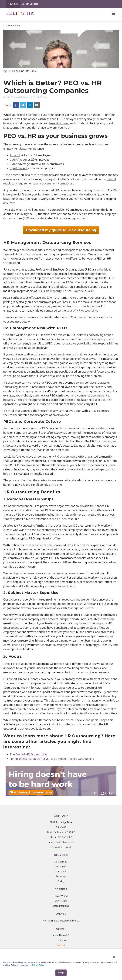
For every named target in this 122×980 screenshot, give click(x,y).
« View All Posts (12, 26)
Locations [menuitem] (61, 940)
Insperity (56, 291)
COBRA (15, 160)
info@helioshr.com (64, 842)
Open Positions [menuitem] (61, 906)
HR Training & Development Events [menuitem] (61, 921)
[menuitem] (61, 945)
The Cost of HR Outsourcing (28, 754)
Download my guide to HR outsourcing (61, 230)
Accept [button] (61, 973)
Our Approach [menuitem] (61, 862)
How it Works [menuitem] (61, 896)
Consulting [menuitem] (61, 871)
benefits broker (59, 123)
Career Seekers (30, 4)
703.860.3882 (65, 837)
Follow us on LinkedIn (61, 847)
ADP (91, 291)
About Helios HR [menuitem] (61, 935)
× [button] (114, 957)
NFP (6, 582)
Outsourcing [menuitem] (61, 867)
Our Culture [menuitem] (61, 901)
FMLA (13, 164)
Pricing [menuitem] (61, 881)
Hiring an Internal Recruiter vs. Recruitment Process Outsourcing (52, 759)
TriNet (67, 291)
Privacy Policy (38, 965)
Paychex (78, 291)
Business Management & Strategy (25, 97)
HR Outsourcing (63, 456)
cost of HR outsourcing (82, 310)
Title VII (15, 155)
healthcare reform (37, 175)
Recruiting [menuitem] (61, 876)
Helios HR (13, 4)
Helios (11, 71)
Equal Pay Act (19, 168)
